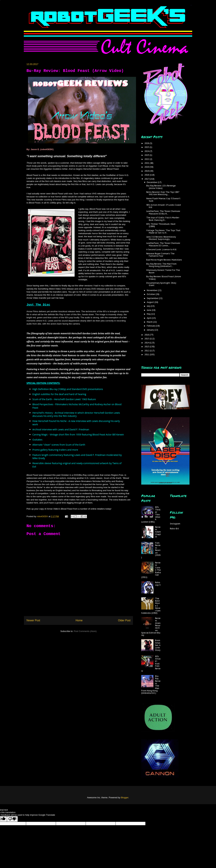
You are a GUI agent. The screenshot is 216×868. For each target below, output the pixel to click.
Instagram (175, 524)
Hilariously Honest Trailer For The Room (163, 271)
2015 (147, 339)
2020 (147, 167)
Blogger (125, 798)
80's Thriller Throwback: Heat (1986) (161, 225)
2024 (147, 151)
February (151, 326)
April (149, 318)
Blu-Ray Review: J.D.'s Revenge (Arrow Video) (161, 187)
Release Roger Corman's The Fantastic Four (160, 255)
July (149, 306)
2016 (147, 335)
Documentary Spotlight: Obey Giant (161, 284)
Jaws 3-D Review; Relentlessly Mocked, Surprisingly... (161, 238)
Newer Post (33, 620)
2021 (147, 163)
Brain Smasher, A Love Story (158, 645)
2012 (147, 351)
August (151, 302)
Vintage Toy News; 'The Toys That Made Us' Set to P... (163, 232)
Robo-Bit (174, 529)
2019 (147, 171)
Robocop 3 (158, 584)
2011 (147, 354)
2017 (147, 179)
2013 (147, 347)
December (152, 182)
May (149, 314)
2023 (147, 155)
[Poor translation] (12, 819)
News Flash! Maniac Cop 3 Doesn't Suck (163, 200)
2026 (147, 143)
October (151, 294)
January (151, 330)
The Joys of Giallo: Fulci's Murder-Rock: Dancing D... (163, 219)
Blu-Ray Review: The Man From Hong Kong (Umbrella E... (161, 265)
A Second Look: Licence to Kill (161, 249)
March (150, 322)
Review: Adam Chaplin (158, 532)
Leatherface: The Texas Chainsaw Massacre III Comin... (163, 244)
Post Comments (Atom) (85, 631)
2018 (147, 175)
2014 (147, 343)
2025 (147, 147)
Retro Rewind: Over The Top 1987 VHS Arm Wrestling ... (163, 193)
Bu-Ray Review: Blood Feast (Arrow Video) (164, 278)
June (149, 310)
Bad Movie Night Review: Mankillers (164, 260)
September (153, 298)
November (152, 290)
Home (79, 620)
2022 (147, 159)
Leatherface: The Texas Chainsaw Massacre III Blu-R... (163, 212)
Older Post (124, 620)
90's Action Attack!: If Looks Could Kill (164, 206)
